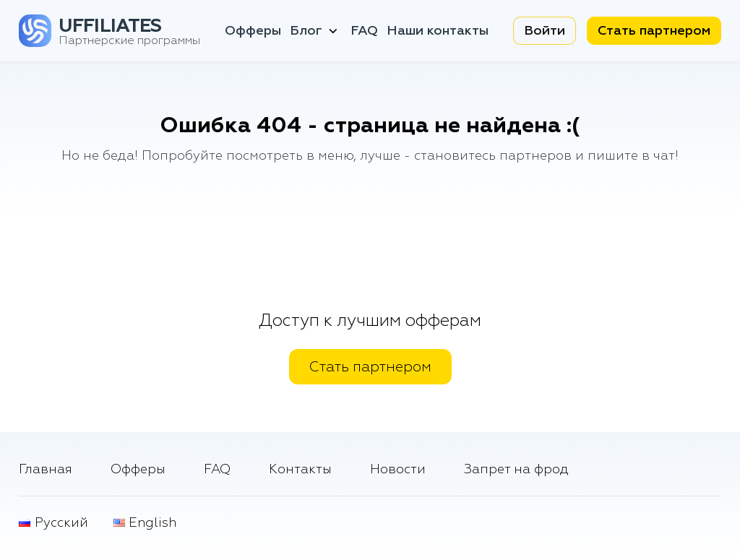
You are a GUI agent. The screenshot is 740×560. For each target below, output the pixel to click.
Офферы (253, 31)
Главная (46, 469)
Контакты (300, 469)
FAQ (364, 31)
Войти (545, 31)
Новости (398, 469)
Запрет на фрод (516, 469)
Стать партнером (654, 31)
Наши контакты (438, 31)
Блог (315, 31)
